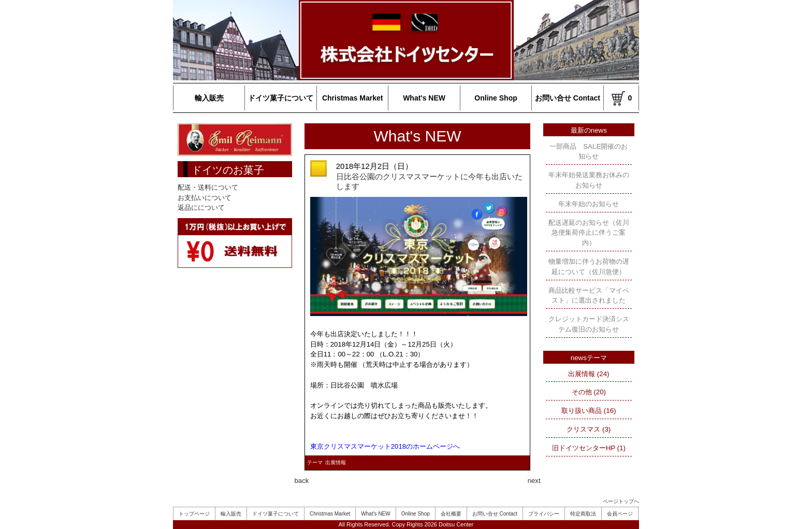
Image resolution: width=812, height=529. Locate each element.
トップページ (194, 514)
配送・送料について (208, 187)
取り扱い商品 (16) (589, 411)
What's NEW (424, 98)
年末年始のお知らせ (589, 204)
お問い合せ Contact (568, 98)
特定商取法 (583, 514)
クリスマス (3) (589, 429)
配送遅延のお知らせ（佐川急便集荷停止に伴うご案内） (589, 233)
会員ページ (620, 514)
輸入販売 (209, 98)
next (534, 481)
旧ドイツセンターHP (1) (589, 448)
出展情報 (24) (589, 374)
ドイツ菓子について (281, 98)
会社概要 (451, 514)
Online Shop (496, 98)
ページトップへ (621, 501)
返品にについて (201, 208)
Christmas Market (353, 98)
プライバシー (544, 514)
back (302, 481)
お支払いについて (205, 198)
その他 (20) (589, 392)
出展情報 (336, 462)
